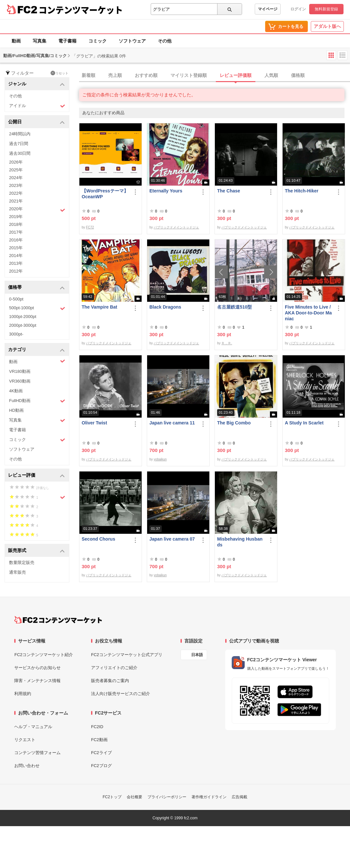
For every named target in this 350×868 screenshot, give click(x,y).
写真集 (40, 41)
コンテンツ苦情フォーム (37, 753)
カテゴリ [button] (36, 350)
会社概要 (134, 797)
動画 (16, 41)
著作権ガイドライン (209, 797)
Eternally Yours (166, 191)
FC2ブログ (101, 766)
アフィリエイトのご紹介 (114, 668)
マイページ (268, 9)
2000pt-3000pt (23, 325)
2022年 (16, 193)
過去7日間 (19, 144)
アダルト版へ (327, 26)
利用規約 (23, 694)
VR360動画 (20, 381)
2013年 (16, 263)
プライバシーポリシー (167, 797)
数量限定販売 (22, 562)
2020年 (37, 210)
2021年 (16, 201)
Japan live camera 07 (172, 539)
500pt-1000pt (37, 308)
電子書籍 (67, 41)
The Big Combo (234, 423)
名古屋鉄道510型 (234, 307)
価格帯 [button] (36, 288)
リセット (59, 73)
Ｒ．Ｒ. (227, 343)
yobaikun (160, 459)
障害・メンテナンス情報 (37, 681)
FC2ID (97, 727)
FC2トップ (112, 797)
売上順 (115, 75)
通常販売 (17, 572)
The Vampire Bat (99, 307)
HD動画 (16, 410)
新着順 (88, 75)
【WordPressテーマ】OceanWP (105, 194)
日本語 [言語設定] (197, 655)
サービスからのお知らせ (37, 668)
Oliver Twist (94, 423)
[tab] (215, 76)
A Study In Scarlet (304, 423)
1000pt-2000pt (23, 317)
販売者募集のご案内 (110, 681)
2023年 (16, 185)
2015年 (16, 248)
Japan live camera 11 (172, 423)
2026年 (16, 162)
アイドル (37, 106)
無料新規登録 (326, 9)
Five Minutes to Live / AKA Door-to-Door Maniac (308, 313)
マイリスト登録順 (189, 75)
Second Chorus (98, 539)
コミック (98, 41)
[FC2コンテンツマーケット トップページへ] (58, 620)
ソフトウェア (132, 41)
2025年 (16, 170)
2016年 (16, 240)
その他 (165, 41)
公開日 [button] (36, 122)
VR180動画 (20, 371)
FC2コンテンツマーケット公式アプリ (127, 655)
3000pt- (16, 334)
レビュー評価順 (236, 75)
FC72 (90, 227)
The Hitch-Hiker (302, 191)
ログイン (298, 9)
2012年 (16, 271)
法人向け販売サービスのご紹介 (121, 694)
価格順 (298, 75)
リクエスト (25, 740)
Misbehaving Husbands (240, 542)
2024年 (16, 178)
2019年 (16, 217)
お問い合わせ (27, 766)
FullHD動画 (37, 401)
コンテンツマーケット (81, 10)
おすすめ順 (146, 75)
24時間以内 (20, 134)
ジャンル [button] (36, 84)
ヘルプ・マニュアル (33, 727)
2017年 (16, 232)
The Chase (229, 191)
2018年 (16, 224)
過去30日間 (20, 153)
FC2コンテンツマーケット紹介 (44, 655)
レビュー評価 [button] (36, 476)
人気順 (271, 75)
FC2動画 (99, 740)
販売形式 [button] (36, 551)
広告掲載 (239, 797)
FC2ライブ (101, 753)
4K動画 (16, 391)
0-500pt (16, 299)
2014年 (16, 256)
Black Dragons (165, 307)
